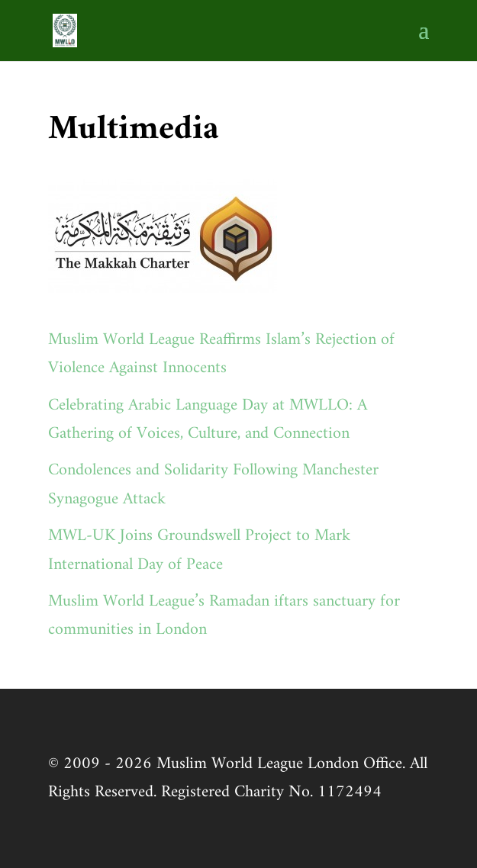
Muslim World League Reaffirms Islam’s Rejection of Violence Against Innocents (221, 354)
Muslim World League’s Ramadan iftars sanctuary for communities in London (224, 616)
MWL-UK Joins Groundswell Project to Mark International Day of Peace (199, 550)
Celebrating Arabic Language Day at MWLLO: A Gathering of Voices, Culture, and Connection (208, 420)
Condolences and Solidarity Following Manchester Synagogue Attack (213, 484)
